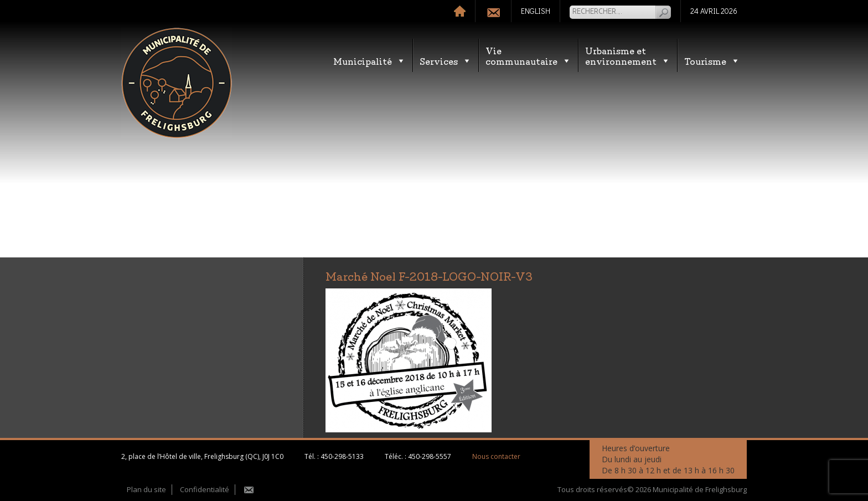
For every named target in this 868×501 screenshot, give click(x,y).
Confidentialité (205, 489)
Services (446, 61)
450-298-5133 (342, 456)
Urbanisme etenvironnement (628, 55)
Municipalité (370, 61)
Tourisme (712, 61)
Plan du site (146, 489)
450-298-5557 (430, 456)
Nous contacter (496, 456)
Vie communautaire (528, 55)
